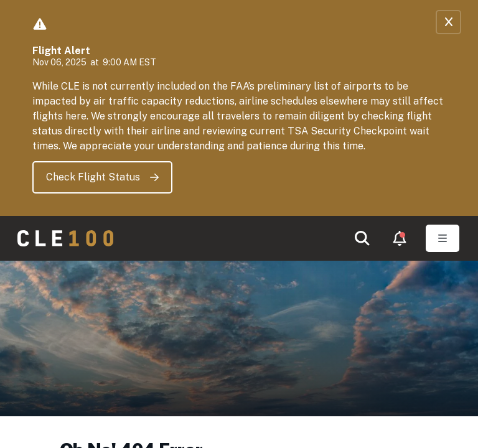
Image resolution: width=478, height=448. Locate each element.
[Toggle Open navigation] (443, 238)
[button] (362, 238)
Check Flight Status (102, 177)
